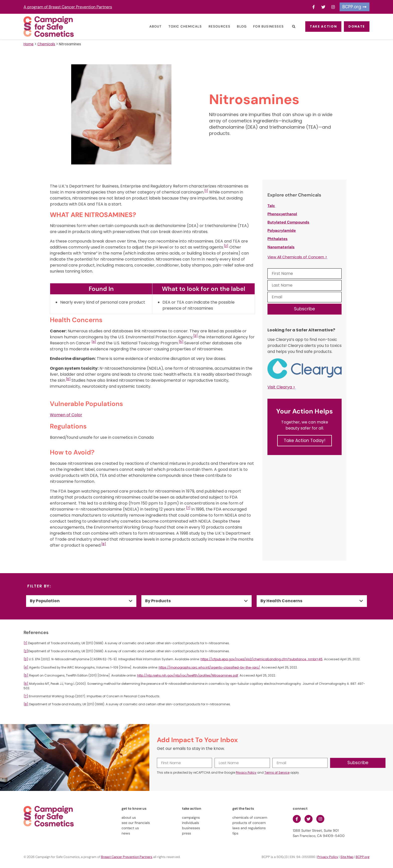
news (126, 833)
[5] (181, 342)
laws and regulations (249, 828)
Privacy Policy (246, 773)
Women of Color (66, 415)
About (150, 26)
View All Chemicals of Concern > (297, 257)
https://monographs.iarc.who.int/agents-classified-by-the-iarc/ (209, 667)
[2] (226, 246)
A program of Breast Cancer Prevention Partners (68, 7)
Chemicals (46, 44)
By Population (45, 601)
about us (129, 817)
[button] (288, 27)
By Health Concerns (281, 601)
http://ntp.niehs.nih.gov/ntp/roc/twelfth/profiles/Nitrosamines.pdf (188, 675)
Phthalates (277, 239)
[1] (206, 191)
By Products (158, 601)
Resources (214, 26)
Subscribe (305, 309)
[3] (195, 336)
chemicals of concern (250, 817)
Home (29, 44)
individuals (190, 823)
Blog (236, 26)
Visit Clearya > (281, 387)
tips (235, 833)
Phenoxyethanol (282, 214)
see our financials (136, 823)
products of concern (249, 823)
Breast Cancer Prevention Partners (127, 857)
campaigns (191, 817)
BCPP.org (363, 857)
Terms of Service (277, 773)
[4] (94, 342)
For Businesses (262, 26)
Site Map (347, 857)
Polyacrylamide (282, 231)
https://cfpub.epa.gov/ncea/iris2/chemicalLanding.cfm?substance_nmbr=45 (262, 659)
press (186, 833)
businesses (191, 828)
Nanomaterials (281, 247)
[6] (68, 379)
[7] (188, 508)
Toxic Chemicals (179, 26)
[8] (104, 544)
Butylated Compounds (288, 222)
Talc (271, 206)
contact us (130, 828)
